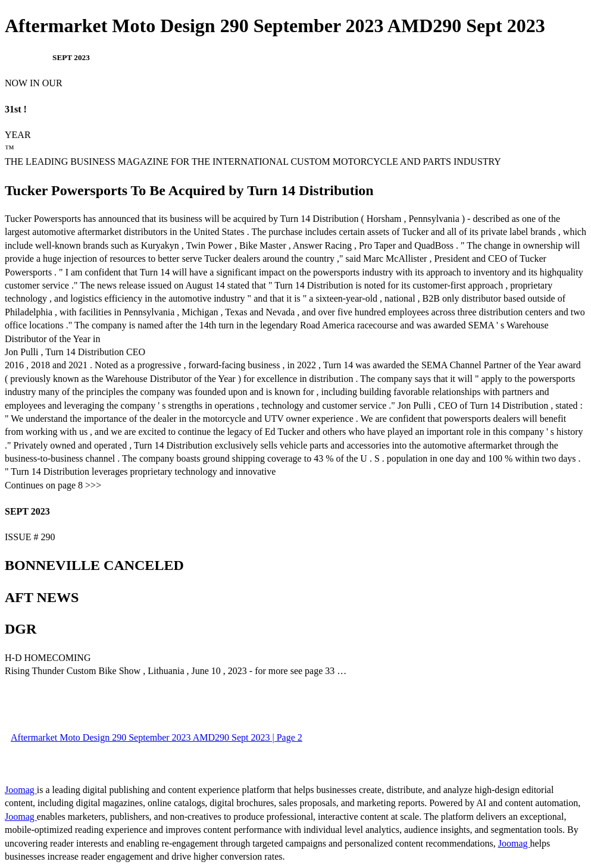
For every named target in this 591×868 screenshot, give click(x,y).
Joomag (21, 790)
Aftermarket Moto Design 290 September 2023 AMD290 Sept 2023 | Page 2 (157, 737)
